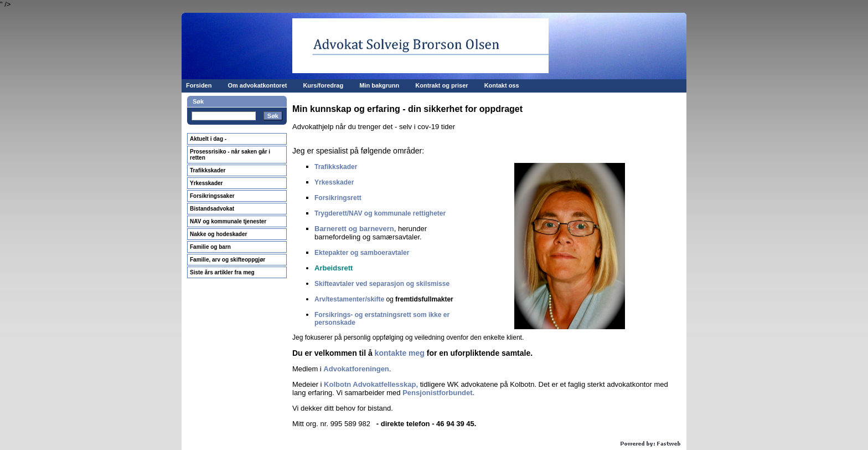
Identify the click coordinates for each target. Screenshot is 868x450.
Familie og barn (210, 247)
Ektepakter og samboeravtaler (362, 253)
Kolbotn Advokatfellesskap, (371, 384)
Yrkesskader (206, 183)
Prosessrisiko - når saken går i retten (230, 155)
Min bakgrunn (379, 85)
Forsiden (199, 85)
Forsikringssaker (212, 196)
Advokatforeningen (356, 369)
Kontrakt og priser (441, 85)
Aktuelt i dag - (208, 139)
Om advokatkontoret (257, 85)
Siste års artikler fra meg (222, 272)
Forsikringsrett (338, 198)
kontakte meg (400, 353)
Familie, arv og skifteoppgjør (228, 260)
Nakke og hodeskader (218, 234)
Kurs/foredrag (323, 85)
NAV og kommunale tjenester (228, 221)
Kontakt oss (502, 85)
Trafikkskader (208, 170)
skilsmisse (433, 284)
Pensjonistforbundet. (438, 393)
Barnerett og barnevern (354, 229)
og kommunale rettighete (402, 213)
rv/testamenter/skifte (352, 299)
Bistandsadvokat (212, 209)
